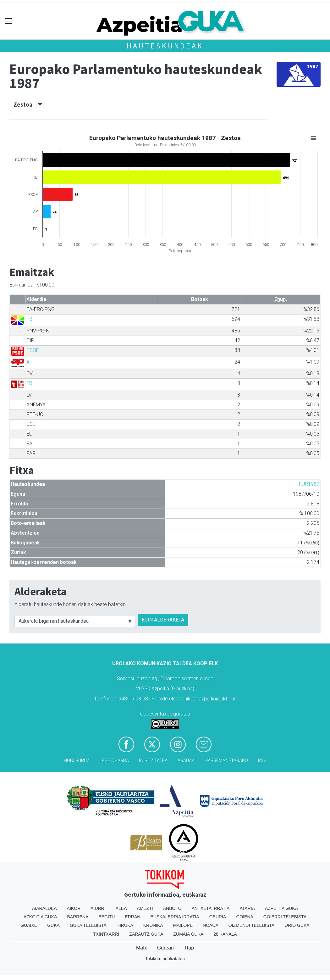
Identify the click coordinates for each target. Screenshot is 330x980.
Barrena (78, 917)
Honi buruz (77, 761)
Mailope (183, 925)
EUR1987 (309, 484)
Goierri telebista (285, 917)
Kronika (153, 925)
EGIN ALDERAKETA (163, 620)
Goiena (245, 917)
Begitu (107, 917)
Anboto (172, 908)
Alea (121, 908)
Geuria (218, 917)
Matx (142, 948)
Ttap (189, 948)
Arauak (186, 761)
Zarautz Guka (146, 934)
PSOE (33, 350)
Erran (132, 917)
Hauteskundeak (165, 46)
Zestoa (28, 104)
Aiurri (98, 908)
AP (30, 362)
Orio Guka (297, 925)
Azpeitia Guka (281, 908)
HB (30, 319)
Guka (53, 925)
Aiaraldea (44, 908)
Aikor (74, 908)
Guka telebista (88, 925)
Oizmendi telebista (252, 925)
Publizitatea (153, 761)
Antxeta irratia (211, 908)
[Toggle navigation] (9, 21)
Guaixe (29, 925)
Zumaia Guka (188, 934)
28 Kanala (225, 934)
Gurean (165, 948)
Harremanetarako (226, 761)
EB (29, 383)
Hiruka (125, 925)
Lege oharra (114, 761)
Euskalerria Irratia (175, 917)
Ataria (247, 908)
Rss (262, 761)
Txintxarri (106, 934)
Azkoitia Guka (40, 917)
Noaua (211, 925)
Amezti (145, 908)
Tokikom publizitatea (165, 959)
